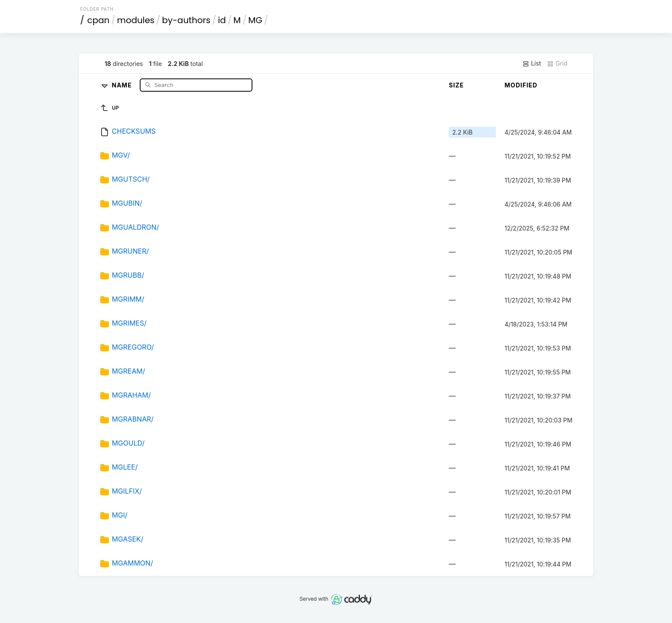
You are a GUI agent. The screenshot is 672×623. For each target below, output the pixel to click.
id (222, 20)
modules (136, 20)
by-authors (186, 20)
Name (123, 85)
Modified (521, 85)
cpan (99, 20)
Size (456, 85)
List (532, 63)
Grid (557, 63)
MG (255, 20)
